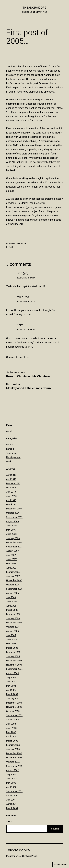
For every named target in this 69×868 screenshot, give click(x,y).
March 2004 (12, 694)
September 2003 (14, 715)
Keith (11, 247)
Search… (10, 821)
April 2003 (11, 736)
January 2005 (13, 656)
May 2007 (11, 564)
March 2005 (12, 648)
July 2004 (11, 677)
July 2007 (11, 555)
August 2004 (12, 673)
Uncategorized (13, 457)
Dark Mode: (60, 865)
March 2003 (12, 741)
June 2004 (11, 682)
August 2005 (12, 631)
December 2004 (14, 661)
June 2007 (11, 559)
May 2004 (11, 686)
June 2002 (11, 779)
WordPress (32, 856)
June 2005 (11, 639)
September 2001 (14, 791)
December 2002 (14, 753)
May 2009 (11, 530)
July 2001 (11, 800)
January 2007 (13, 576)
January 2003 (13, 749)
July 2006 (11, 597)
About (9, 431)
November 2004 (14, 665)
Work (9, 461)
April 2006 (11, 606)
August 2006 (12, 593)
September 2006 (14, 589)
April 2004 (11, 690)
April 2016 (11, 479)
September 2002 (14, 766)
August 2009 (12, 521)
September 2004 (14, 669)
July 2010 (11, 492)
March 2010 (12, 504)
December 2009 (14, 509)
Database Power (35, 104)
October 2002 (13, 762)
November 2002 (14, 758)
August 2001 (12, 796)
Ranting (10, 449)
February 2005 (13, 652)
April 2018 (11, 475)
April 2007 (11, 568)
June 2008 (11, 534)
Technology (12, 453)
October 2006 (13, 585)
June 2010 (11, 496)
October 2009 (13, 513)
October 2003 (13, 711)
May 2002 (11, 783)
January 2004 (13, 699)
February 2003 (13, 745)
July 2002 (11, 774)
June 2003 (11, 728)
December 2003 (14, 703)
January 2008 (13, 538)
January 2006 (13, 618)
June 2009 (11, 526)
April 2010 (11, 500)
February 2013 (13, 483)
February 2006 (13, 614)
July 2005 (11, 635)
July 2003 (11, 724)
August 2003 (12, 720)
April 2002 (11, 787)
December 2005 (14, 623)
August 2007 (12, 551)
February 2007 (13, 572)
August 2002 (12, 770)
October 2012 (13, 488)
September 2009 (14, 517)
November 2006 (14, 580)
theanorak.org (34, 8)
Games (10, 445)
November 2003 (14, 707)
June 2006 (11, 601)
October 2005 (13, 627)
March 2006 (12, 610)
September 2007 (14, 547)
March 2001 (12, 808)
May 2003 (11, 732)
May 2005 (11, 644)
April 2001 (11, 804)
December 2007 (14, 542)
